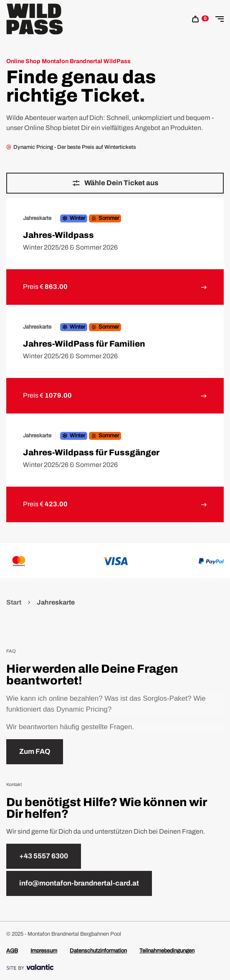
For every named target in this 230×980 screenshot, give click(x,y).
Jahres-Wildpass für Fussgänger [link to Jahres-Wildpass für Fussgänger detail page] (91, 452)
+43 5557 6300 (44, 856)
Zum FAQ (35, 752)
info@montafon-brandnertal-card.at (79, 883)
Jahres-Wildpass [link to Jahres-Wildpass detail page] (58, 235)
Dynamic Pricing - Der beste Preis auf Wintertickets (71, 147)
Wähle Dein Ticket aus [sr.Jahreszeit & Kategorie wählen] (115, 183)
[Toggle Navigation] (220, 19)
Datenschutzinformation (98, 951)
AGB (12, 951)
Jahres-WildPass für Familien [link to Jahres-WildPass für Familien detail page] (84, 344)
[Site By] (115, 967)
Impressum (44, 951)
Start (14, 602)
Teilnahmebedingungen (167, 951)
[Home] (35, 19)
